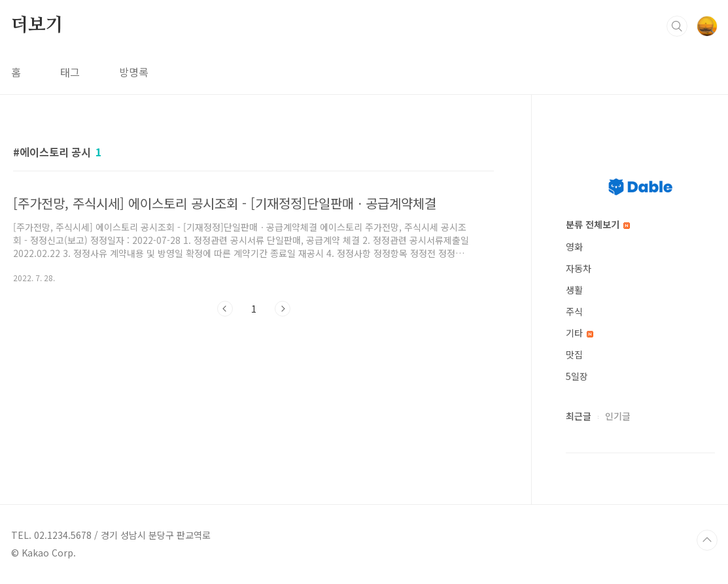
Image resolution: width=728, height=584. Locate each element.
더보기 (37, 26)
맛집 (574, 354)
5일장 (577, 376)
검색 (677, 26)
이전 (225, 309)
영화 (574, 247)
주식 (574, 311)
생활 (574, 290)
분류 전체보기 (598, 224)
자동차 (579, 268)
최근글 (579, 416)
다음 (283, 309)
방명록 (134, 72)
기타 (580, 333)
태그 (70, 72)
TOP (707, 540)
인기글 (618, 416)
